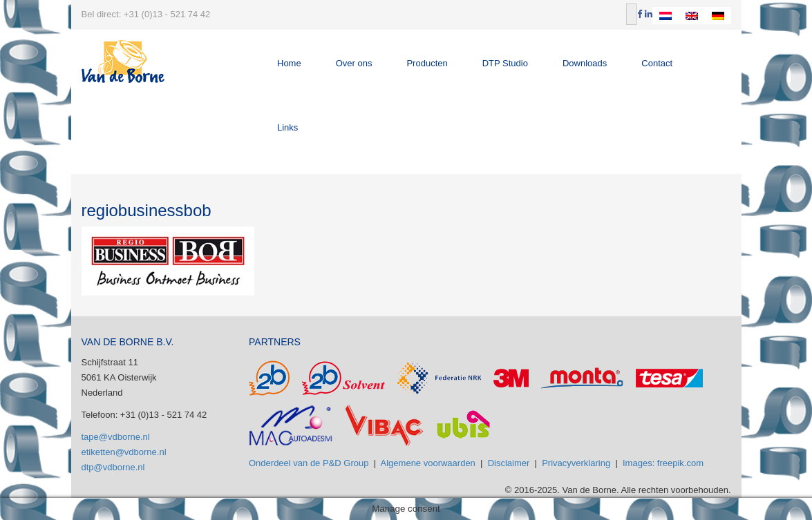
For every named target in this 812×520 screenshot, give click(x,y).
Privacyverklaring (576, 463)
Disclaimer (509, 463)
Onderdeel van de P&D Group (309, 463)
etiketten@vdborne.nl (124, 452)
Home (289, 63)
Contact (657, 63)
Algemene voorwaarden (428, 463)
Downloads (585, 63)
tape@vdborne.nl (116, 437)
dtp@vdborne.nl (113, 467)
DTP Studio (505, 63)
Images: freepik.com (663, 463)
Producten (427, 63)
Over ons (354, 63)
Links (287, 127)
